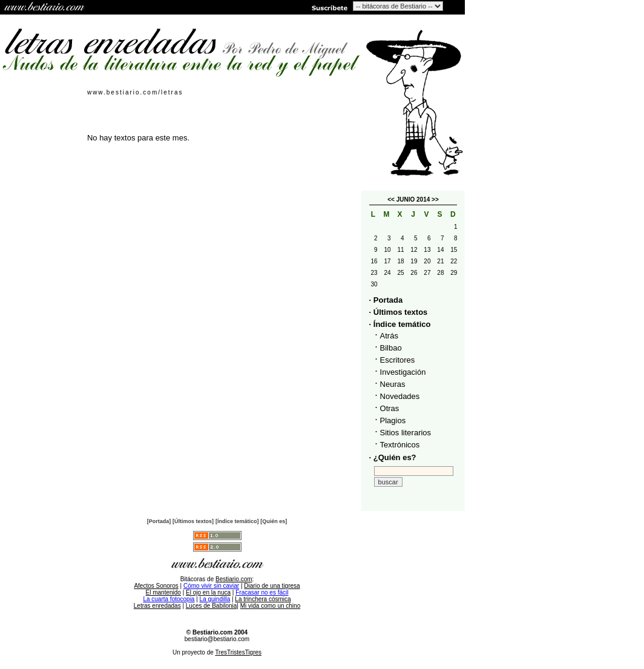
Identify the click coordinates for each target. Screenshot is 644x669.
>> (435, 199)
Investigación (403, 372)
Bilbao (391, 348)
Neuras (393, 384)
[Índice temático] (237, 521)
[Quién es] (274, 521)
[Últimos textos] (193, 521)
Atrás (389, 336)
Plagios (393, 420)
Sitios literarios (406, 433)
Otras (390, 408)
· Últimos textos (399, 312)
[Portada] (159, 521)
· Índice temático (400, 324)
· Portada (386, 300)
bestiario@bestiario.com (217, 639)
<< (391, 199)
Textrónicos (400, 445)
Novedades (400, 396)
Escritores (398, 360)
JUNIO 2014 (413, 199)
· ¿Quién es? (393, 457)
